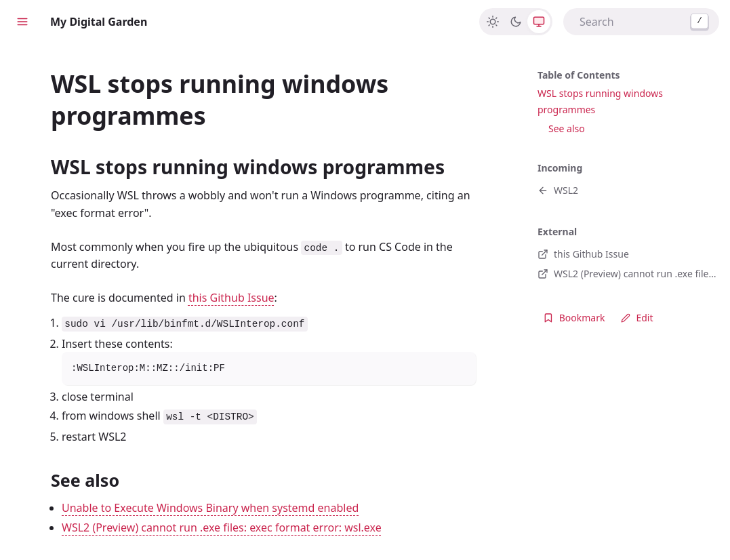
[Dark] (516, 22)
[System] (539, 22)
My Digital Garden (99, 22)
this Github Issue (231, 298)
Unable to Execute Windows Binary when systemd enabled (210, 508)
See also (567, 128)
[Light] (493, 22)
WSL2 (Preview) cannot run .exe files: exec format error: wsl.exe (222, 527)
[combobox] (641, 22)
